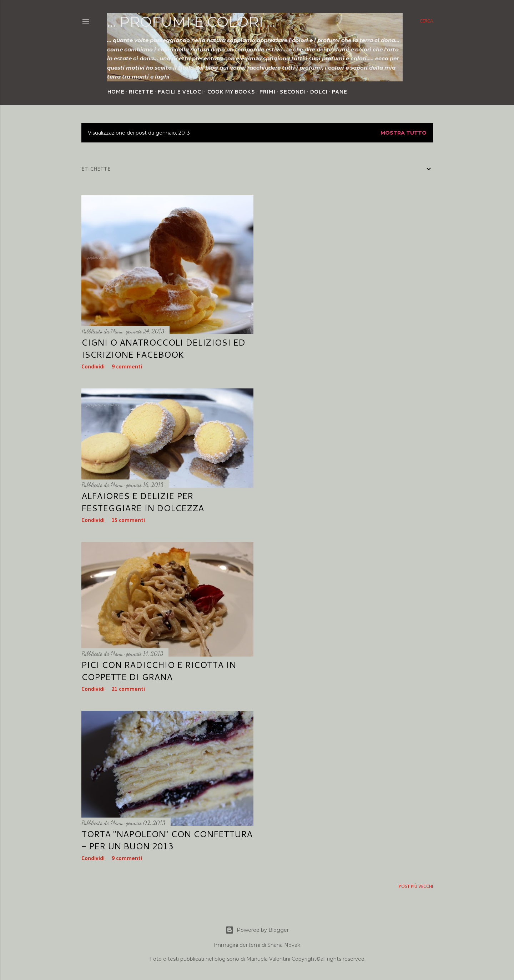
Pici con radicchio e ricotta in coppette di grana (159, 671)
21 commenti (128, 689)
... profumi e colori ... (191, 22)
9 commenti (127, 367)
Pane (339, 92)
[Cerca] (426, 21)
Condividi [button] (93, 367)
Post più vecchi (416, 887)
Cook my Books (231, 92)
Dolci (319, 92)
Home (116, 92)
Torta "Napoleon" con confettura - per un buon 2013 (167, 840)
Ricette (141, 92)
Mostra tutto (404, 133)
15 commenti (128, 521)
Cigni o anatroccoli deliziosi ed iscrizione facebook (163, 348)
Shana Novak (284, 945)
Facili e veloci (180, 92)
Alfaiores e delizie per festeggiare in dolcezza (143, 502)
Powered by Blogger (257, 930)
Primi (267, 92)
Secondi (293, 92)
